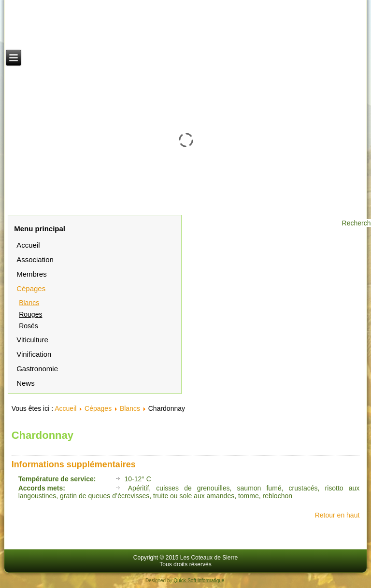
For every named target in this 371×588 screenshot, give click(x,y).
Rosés (29, 326)
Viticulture (32, 340)
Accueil (28, 245)
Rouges (30, 314)
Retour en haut (337, 515)
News (26, 383)
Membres (32, 274)
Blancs (29, 303)
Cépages (31, 288)
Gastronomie (37, 369)
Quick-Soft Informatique (199, 581)
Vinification (34, 354)
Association (35, 259)
